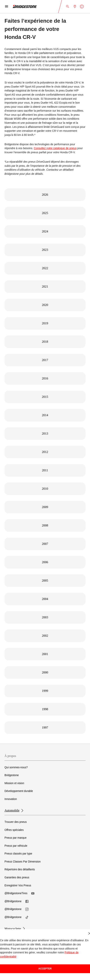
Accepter (45, 969)
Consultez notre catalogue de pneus (55, 148)
